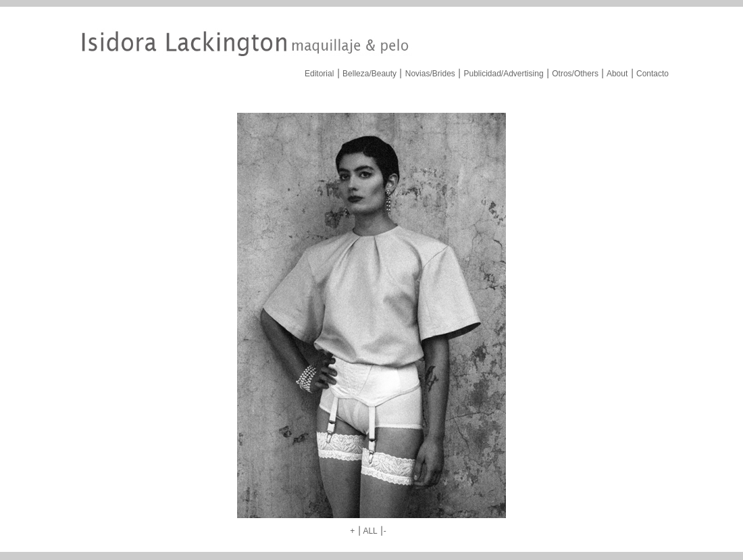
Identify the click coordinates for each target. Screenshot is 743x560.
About (617, 74)
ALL (370, 531)
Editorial (319, 74)
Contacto (652, 74)
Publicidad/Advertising (503, 74)
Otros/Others (575, 74)
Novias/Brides (430, 74)
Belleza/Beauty (369, 74)
